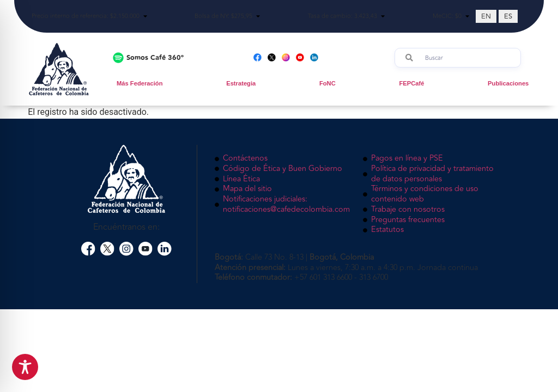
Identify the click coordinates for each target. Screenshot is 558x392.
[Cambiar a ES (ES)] (508, 16)
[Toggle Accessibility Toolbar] (25, 367)
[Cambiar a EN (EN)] (486, 16)
